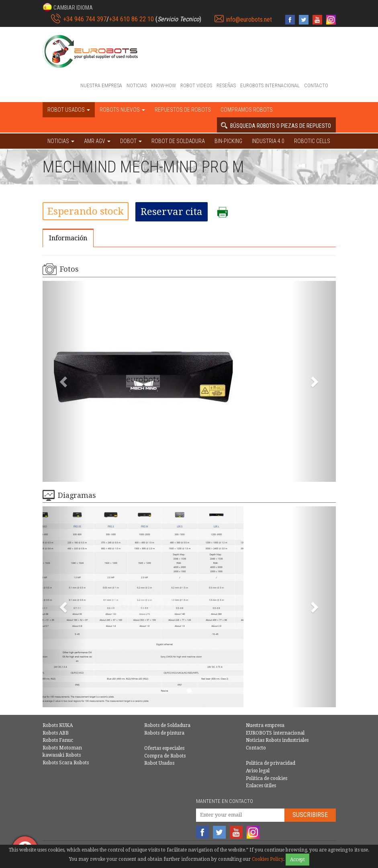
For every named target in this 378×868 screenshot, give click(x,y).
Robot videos (196, 85)
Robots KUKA (58, 725)
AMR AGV (97, 141)
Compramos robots (247, 110)
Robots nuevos (122, 110)
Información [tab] (68, 238)
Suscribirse (310, 815)
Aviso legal (258, 771)
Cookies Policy (268, 859)
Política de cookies (267, 778)
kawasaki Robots (62, 755)
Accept (297, 860)
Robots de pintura (164, 733)
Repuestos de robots (183, 110)
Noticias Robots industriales (277, 740)
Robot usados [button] (69, 110)
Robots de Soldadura (167, 725)
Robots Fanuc (58, 740)
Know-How (163, 85)
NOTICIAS (61, 141)
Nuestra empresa (101, 85)
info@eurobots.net (249, 19)
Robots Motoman (62, 748)
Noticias (137, 85)
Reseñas (226, 85)
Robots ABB (56, 733)
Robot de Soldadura (178, 141)
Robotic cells (312, 141)
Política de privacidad (271, 763)
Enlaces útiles (261, 786)
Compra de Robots (165, 756)
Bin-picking (228, 141)
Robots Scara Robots (66, 763)
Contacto (316, 85)
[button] (68, 7)
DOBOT (131, 141)
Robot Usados (159, 763)
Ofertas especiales (164, 748)
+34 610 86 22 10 (131, 19)
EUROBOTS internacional (270, 85)
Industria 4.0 (268, 141)
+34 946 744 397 (85, 19)
